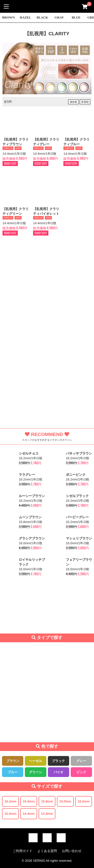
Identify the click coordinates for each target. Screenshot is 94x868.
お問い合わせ (72, 851)
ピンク (81, 772)
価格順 (73, 102)
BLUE (76, 17)
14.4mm (29, 814)
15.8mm (47, 801)
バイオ (59, 772)
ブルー (13, 772)
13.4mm (47, 814)
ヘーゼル (36, 761)
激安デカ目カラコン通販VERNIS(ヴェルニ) (47, 6)
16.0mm (29, 801)
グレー (81, 761)
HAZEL (25, 17)
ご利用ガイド (23, 851)
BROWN (9, 17)
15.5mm (65, 801)
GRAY (59, 17)
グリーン (36, 772)
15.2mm (84, 801)
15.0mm (11, 814)
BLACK (42, 17)
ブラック (58, 761)
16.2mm (11, 801)
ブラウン (13, 761)
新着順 (85, 102)
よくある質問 (47, 851)
